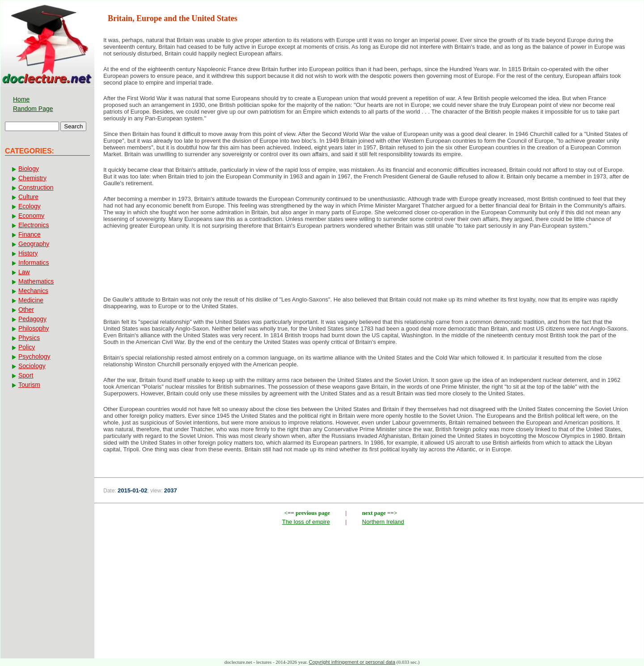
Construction (36, 187)
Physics (29, 338)
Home (21, 99)
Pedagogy (32, 319)
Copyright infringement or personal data (352, 662)
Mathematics (36, 281)
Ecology (30, 206)
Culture (28, 197)
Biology (29, 169)
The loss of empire (306, 522)
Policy (27, 347)
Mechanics (33, 291)
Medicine (31, 300)
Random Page (33, 109)
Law (24, 272)
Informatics (34, 263)
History (28, 253)
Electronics (34, 225)
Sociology (32, 366)
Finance (30, 234)
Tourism (29, 385)
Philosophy (34, 328)
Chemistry (32, 178)
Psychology (34, 356)
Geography (34, 244)
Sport (26, 375)
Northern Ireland (383, 522)
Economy (31, 216)
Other (26, 310)
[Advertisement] (369, 265)
